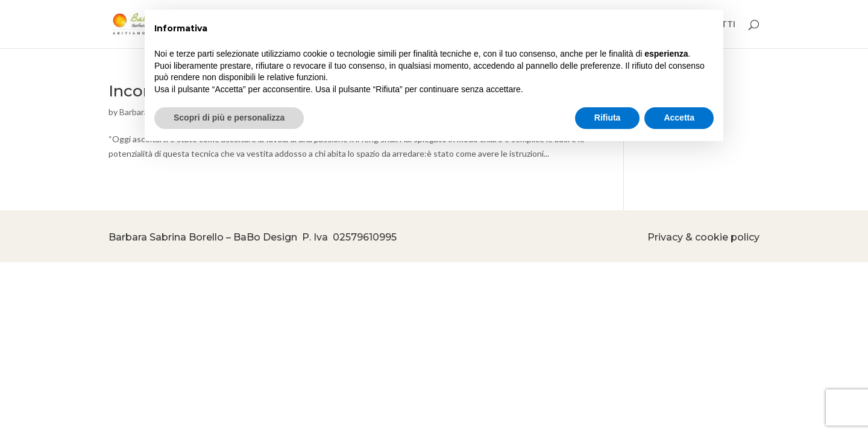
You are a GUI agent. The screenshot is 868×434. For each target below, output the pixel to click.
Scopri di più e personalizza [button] (229, 118)
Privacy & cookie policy (703, 237)
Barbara (134, 112)
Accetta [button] (679, 118)
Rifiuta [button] (608, 118)
